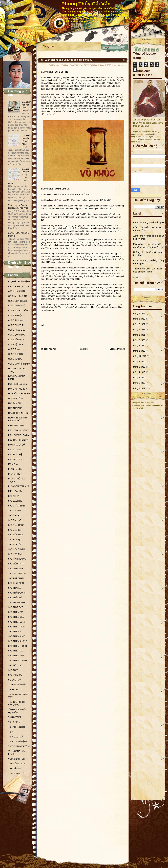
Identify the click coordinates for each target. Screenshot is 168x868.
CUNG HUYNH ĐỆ (17, 306)
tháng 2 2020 (139, 346)
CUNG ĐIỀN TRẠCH (18, 301)
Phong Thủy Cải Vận (86, 4)
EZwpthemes (149, 403)
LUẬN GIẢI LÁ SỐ (16, 445)
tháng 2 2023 (139, 313)
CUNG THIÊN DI (16, 354)
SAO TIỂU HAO (15, 665)
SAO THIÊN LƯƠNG (17, 646)
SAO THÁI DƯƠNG (17, 593)
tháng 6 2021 (139, 324)
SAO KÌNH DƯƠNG (17, 559)
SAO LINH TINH (16, 569)
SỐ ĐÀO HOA (15, 680)
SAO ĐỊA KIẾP (15, 530)
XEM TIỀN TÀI (15, 769)
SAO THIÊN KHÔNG (18, 641)
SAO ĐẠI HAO (15, 520)
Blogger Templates (153, 405)
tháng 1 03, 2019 (119, 65)
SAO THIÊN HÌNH (16, 627)
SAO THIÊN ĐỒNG (17, 622)
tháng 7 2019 (139, 362)
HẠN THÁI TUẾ (15, 408)
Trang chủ (49, 46)
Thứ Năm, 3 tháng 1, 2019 (100, 65)
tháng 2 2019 (139, 383)
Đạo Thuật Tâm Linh (17, 384)
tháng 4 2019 (139, 372)
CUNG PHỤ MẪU (16, 320)
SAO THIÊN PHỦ (16, 656)
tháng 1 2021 (139, 335)
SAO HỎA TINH (15, 554)
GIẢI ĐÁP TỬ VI (15, 398)
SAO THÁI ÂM (15, 588)
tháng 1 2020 (139, 351)
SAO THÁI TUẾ (15, 598)
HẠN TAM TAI (14, 403)
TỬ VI (11, 732)
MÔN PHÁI (13, 464)
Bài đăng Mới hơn (48, 349)
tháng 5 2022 (139, 319)
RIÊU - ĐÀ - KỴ (15, 491)
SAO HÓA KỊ (14, 540)
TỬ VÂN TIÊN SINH (17, 727)
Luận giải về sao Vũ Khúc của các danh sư (68, 60)
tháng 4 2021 (139, 330)
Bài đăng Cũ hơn (117, 349)
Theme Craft (138, 408)
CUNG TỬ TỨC (15, 359)
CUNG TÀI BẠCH (16, 340)
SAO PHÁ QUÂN (16, 578)
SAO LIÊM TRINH (16, 564)
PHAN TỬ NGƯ (15, 469)
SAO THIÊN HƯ (15, 631)
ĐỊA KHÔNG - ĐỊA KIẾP (19, 394)
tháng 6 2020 (139, 340)
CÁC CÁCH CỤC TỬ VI (19, 286)
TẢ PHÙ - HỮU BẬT (17, 685)
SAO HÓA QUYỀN (17, 549)
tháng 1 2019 (139, 388)
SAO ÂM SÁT (14, 496)
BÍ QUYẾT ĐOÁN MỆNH (19, 282)
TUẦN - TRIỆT (15, 717)
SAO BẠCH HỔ (15, 501)
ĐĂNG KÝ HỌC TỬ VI (18, 389)
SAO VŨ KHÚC (15, 675)
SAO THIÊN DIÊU (16, 617)
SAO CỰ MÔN (15, 511)
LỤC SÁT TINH (15, 459)
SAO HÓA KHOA (16, 535)
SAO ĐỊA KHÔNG (16, 525)
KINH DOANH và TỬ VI (19, 430)
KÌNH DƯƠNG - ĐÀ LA (18, 435)
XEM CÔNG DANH (17, 764)
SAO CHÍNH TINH (16, 506)
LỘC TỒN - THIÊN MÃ (18, 440)
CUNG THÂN (14, 349)
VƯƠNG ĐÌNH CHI (17, 759)
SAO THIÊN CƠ (15, 612)
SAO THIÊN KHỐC (17, 636)
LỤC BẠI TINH (15, 450)
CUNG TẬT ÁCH (16, 345)
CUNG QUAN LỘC (17, 335)
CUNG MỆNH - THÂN (18, 311)
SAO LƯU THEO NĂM (18, 574)
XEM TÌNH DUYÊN (17, 773)
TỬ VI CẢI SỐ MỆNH (18, 742)
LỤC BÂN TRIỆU (16, 455)
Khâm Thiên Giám (16, 426)
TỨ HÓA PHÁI (15, 722)
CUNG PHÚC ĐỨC (17, 330)
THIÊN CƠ (13, 690)
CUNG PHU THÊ (16, 325)
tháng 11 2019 (140, 356)
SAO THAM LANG (16, 603)
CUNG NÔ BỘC (15, 315)
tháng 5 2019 (139, 367)
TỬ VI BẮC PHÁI (16, 737)
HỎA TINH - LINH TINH (19, 413)
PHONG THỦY (15, 474)
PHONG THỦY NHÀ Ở (18, 486)
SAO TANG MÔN (16, 583)
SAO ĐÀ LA (14, 515)
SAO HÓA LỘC (15, 544)
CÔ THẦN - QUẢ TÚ (17, 296)
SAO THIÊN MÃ (15, 651)
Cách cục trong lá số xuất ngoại (149, 222)
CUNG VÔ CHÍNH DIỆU (19, 364)
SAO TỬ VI (13, 670)
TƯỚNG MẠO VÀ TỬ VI (19, 746)
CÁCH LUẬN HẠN (16, 291)
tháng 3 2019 (139, 378)
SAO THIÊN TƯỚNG (18, 661)
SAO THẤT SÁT (15, 607)
